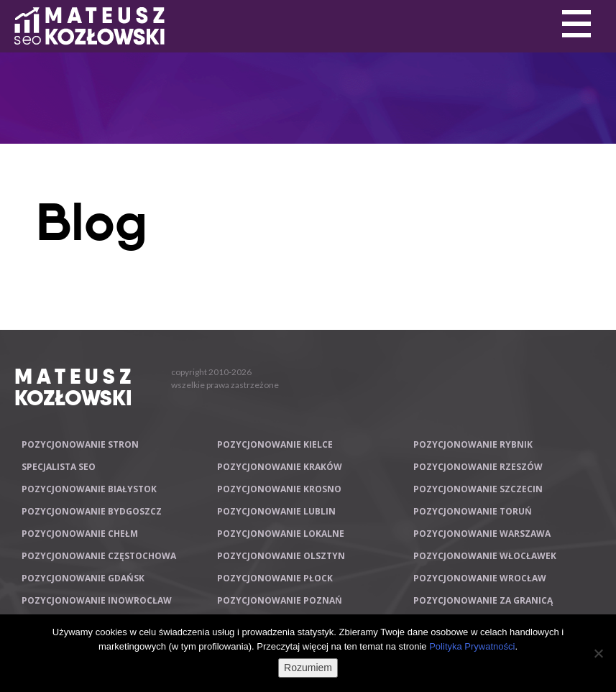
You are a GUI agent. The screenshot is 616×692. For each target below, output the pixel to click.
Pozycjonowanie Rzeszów (478, 467)
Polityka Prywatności (472, 646)
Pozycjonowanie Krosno (279, 489)
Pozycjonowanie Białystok (89, 489)
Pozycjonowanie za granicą (483, 600)
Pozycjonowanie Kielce (275, 444)
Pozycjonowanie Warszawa (482, 534)
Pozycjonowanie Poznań (280, 600)
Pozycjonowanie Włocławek (485, 556)
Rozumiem (308, 668)
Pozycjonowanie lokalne (281, 534)
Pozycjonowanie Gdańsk (83, 578)
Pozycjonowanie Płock (275, 578)
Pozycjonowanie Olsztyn (281, 556)
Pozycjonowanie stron (80, 444)
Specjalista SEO (59, 467)
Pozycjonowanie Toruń (473, 511)
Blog (92, 222)
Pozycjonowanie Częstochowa (99, 556)
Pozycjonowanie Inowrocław (97, 600)
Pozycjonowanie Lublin (276, 511)
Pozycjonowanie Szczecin (478, 489)
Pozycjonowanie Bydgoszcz (92, 511)
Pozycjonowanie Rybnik (473, 444)
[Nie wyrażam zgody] (598, 653)
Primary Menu (576, 24)
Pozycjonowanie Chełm (80, 534)
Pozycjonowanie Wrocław (480, 578)
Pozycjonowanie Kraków (280, 467)
